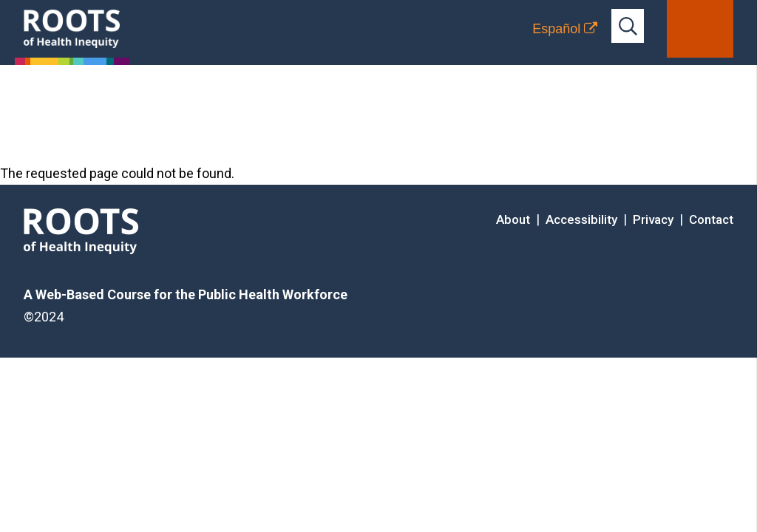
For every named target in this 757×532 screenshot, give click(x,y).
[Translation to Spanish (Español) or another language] (565, 29)
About (513, 219)
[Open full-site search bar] (628, 26)
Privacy (653, 219)
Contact (711, 219)
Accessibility (581, 219)
